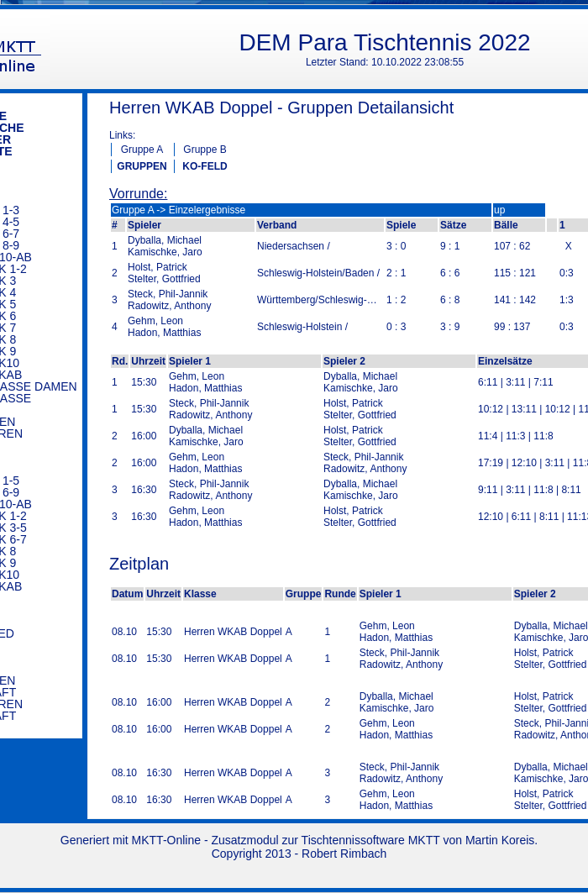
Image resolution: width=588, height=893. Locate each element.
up (499, 210)
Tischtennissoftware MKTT (371, 840)
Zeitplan (139, 564)
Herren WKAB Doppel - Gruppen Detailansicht (281, 108)
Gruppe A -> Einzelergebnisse (178, 210)
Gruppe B (205, 150)
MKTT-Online (166, 840)
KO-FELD (205, 166)
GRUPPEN (142, 166)
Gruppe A (142, 150)
